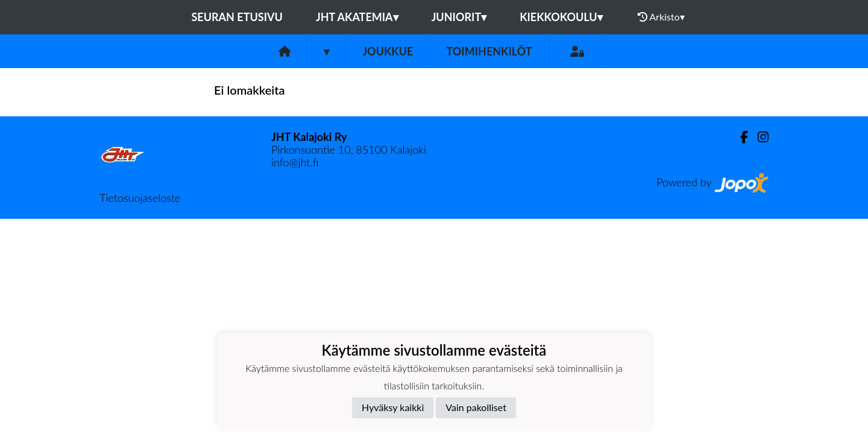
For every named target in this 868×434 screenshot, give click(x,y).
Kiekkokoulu (561, 17)
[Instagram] (758, 137)
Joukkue (388, 51)
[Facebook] (739, 137)
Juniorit (459, 17)
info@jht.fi (295, 162)
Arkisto (661, 17)
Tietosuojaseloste (140, 198)
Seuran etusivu (237, 17)
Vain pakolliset (476, 407)
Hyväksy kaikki (393, 407)
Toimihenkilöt (489, 51)
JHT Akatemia (357, 17)
